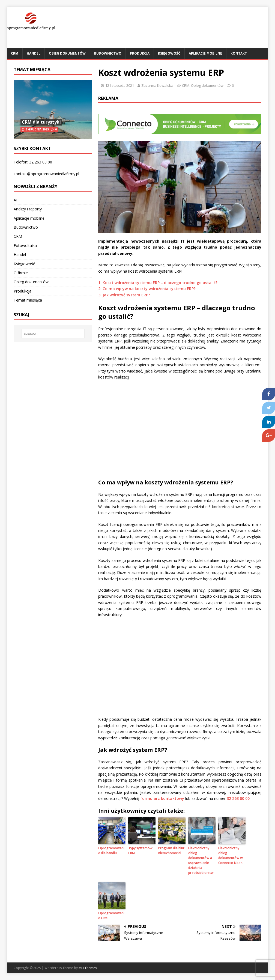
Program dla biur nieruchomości (171, 851)
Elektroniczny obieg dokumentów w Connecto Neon (231, 855)
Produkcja (140, 53)
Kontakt (239, 53)
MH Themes (88, 968)
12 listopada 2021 (120, 85)
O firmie (21, 273)
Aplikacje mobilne (205, 53)
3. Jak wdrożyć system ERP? (124, 295)
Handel (34, 53)
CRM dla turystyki (41, 122)
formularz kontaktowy (162, 798)
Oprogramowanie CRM (111, 915)
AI (15, 200)
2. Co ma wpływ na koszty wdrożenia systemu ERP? (147, 289)
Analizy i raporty (28, 209)
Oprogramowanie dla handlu (111, 851)
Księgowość (169, 53)
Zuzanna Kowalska (157, 85)
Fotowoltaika (25, 245)
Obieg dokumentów (67, 53)
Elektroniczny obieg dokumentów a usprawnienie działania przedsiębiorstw (201, 860)
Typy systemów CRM (140, 851)
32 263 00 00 (238, 798)
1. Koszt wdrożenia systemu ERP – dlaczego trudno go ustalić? (158, 283)
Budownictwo (108, 53)
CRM (15, 53)
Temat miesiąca (32, 70)
